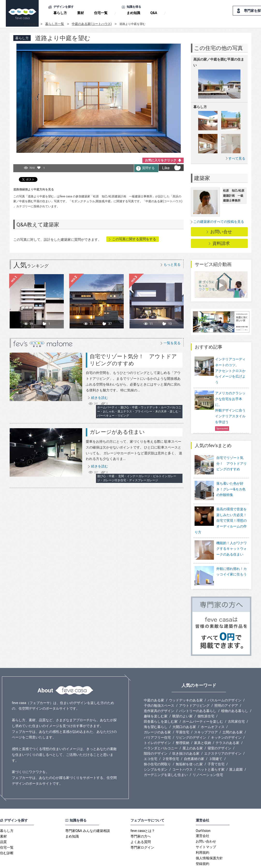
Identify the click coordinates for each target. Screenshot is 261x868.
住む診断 (7, 834)
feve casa (31, 24)
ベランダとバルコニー (161, 729)
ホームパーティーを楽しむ (203, 702)
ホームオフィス (213, 708)
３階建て (216, 740)
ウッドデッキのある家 (186, 681)
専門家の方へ (141, 817)
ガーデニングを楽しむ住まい (166, 756)
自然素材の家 (194, 740)
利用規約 (203, 833)
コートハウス (182, 750)
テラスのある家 (227, 724)
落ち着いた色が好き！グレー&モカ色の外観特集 (231, 486)
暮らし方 (60, 13)
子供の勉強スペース (159, 686)
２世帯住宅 (171, 740)
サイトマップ (206, 828)
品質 (3, 823)
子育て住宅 (216, 745)
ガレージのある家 (157, 713)
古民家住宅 (236, 702)
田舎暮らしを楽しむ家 (161, 702)
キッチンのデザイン (226, 718)
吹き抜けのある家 (186, 734)
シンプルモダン (156, 750)
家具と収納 (203, 724)
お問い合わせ (206, 822)
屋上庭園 (236, 750)
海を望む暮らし (156, 708)
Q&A (154, 13)
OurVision (203, 812)
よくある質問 (141, 823)
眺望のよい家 (182, 697)
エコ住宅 (151, 740)
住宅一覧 (101, 13)
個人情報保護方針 (209, 839)
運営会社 (203, 817)
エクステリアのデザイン (223, 734)
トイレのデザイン (157, 724)
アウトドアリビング (194, 686)
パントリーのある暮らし (198, 692)
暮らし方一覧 (55, 24)
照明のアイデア (226, 686)
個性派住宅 (206, 697)
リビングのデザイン (191, 718)
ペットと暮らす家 (211, 750)
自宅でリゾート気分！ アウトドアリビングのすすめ (232, 464)
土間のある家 (232, 713)
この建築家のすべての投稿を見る (219, 222)
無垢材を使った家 (189, 745)
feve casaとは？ (143, 812)
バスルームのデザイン (225, 681)
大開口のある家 (184, 708)
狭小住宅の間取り (157, 745)
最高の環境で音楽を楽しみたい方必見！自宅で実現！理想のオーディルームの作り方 (221, 514)
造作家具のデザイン (159, 692)
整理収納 (182, 724)
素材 (80, 13)
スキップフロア (206, 713)
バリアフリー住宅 (157, 718)
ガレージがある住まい (117, 432)
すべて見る (237, 158)
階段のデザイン (156, 734)
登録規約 (203, 845)
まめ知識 (133, 13)
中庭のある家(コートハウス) (92, 24)
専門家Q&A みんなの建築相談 (88, 812)
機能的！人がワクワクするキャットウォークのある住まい (232, 542)
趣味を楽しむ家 (156, 697)
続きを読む (100, 398)
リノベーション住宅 (208, 756)
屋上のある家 (193, 729)
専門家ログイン (142, 828)
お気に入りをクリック (161, 160)
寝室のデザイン (219, 729)
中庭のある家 (154, 681)
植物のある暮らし (235, 692)
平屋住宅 (182, 713)
